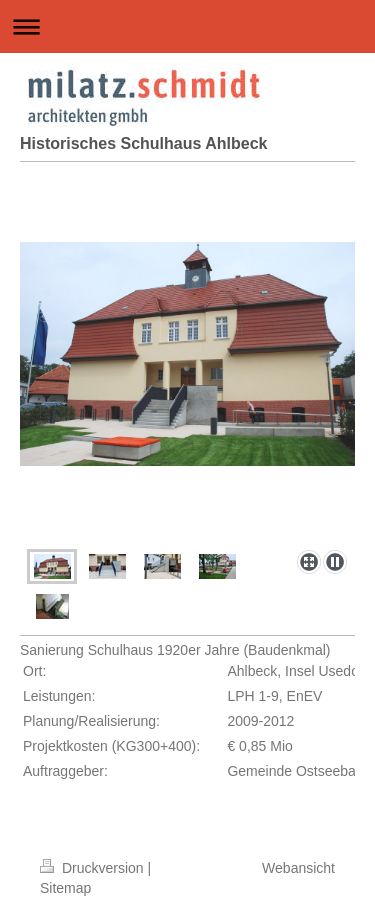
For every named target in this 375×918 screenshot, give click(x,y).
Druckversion (93, 868)
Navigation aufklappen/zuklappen (187, 26)
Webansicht (298, 868)
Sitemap (65, 888)
